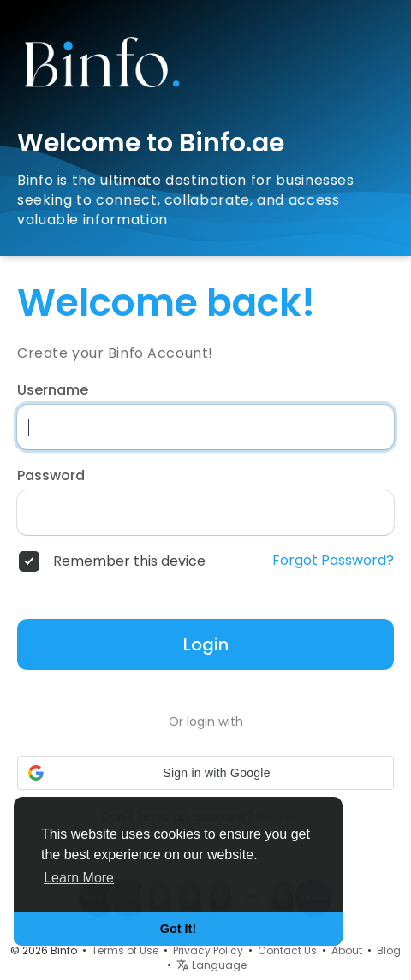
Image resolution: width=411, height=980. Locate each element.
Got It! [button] (178, 929)
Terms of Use (125, 950)
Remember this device (129, 561)
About (347, 950)
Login (206, 644)
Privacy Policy (208, 950)
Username (53, 390)
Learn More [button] (79, 878)
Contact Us (287, 950)
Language (211, 965)
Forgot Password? (333, 561)
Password (51, 476)
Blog (389, 950)
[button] (205, 773)
